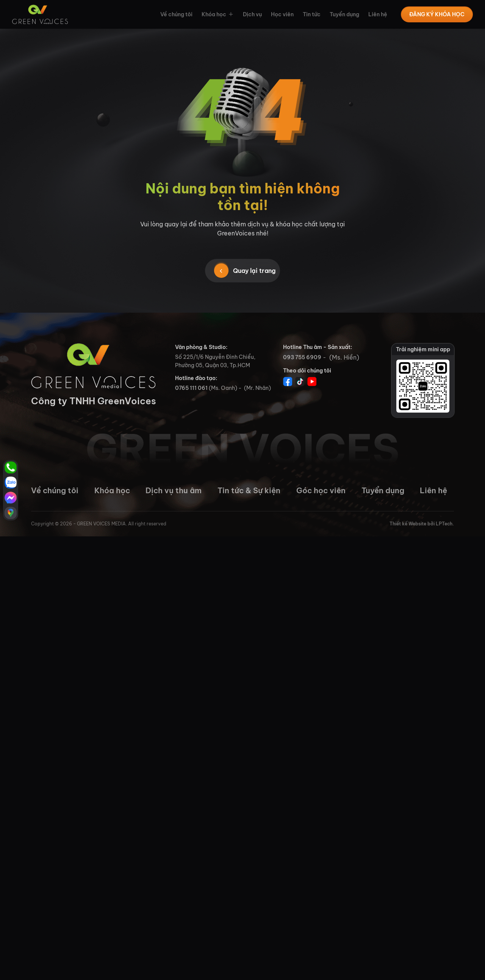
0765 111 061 (191, 388)
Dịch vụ (252, 14)
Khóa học (214, 14)
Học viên (282, 14)
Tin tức (312, 14)
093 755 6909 (302, 357)
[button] (230, 14)
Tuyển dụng (344, 14)
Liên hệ (378, 14)
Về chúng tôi (176, 14)
